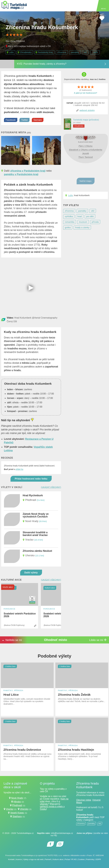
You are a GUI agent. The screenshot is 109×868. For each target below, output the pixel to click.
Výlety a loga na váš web (33, 859)
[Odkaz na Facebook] (51, 844)
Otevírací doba (84, 800)
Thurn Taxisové (86, 157)
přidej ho (19, 469)
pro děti (90, 216)
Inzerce (19, 859)
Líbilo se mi (98, 640)
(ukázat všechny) (51, 487)
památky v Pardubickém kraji (21, 174)
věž (85, 52)
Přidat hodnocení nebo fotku (31, 479)
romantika (70, 222)
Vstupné (96, 800)
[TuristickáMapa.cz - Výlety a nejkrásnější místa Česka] (14, 6)
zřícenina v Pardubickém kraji (28, 171)
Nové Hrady (17, 798)
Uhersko (24, 809)
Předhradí (17, 805)
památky (75, 52)
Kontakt (11, 859)
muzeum (83, 222)
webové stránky (87, 110)
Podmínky (90, 859)
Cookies (81, 859)
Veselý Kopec (17, 813)
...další (95, 52)
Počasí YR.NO (71, 859)
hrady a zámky (82, 228)
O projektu (47, 783)
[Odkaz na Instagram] (60, 844)
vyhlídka (69, 216)
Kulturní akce (58, 859)
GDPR (98, 859)
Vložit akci (8, 587)
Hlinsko (17, 802)
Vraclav (10, 809)
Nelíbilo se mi (12, 640)
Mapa (79, 803)
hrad (80, 216)
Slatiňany (17, 816)
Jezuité (86, 153)
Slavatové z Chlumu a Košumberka (86, 150)
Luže (70, 195)
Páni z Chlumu (86, 146)
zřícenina (62, 52)
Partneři (48, 859)
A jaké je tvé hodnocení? (86, 93)
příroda (95, 222)
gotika (68, 228)
